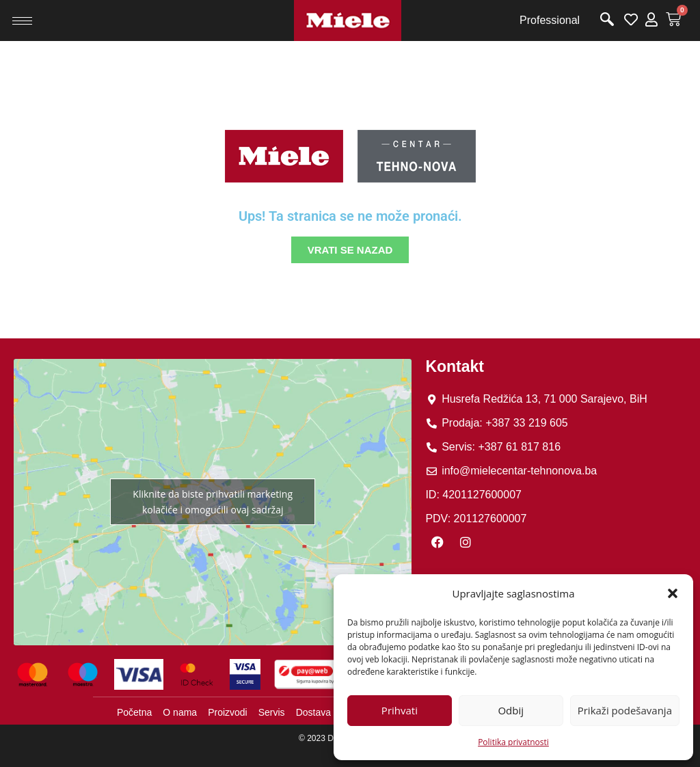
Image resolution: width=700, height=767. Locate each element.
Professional (550, 20)
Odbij (511, 710)
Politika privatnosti (513, 742)
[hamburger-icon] (22, 21)
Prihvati (400, 710)
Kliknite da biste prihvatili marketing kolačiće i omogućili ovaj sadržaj (213, 502)
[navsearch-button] (607, 21)
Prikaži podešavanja (625, 710)
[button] (673, 593)
